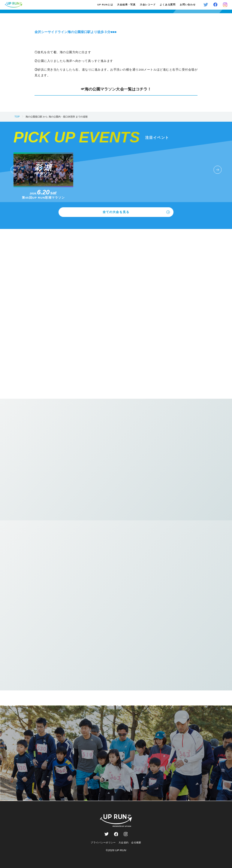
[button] (15, 170)
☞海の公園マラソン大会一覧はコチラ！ (116, 89)
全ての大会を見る (136, 212)
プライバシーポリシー (103, 842)
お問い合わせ (188, 5)
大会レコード (148, 5)
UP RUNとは (105, 5)
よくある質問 (168, 5)
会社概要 (136, 842)
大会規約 (124, 842)
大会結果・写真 (126, 5)
